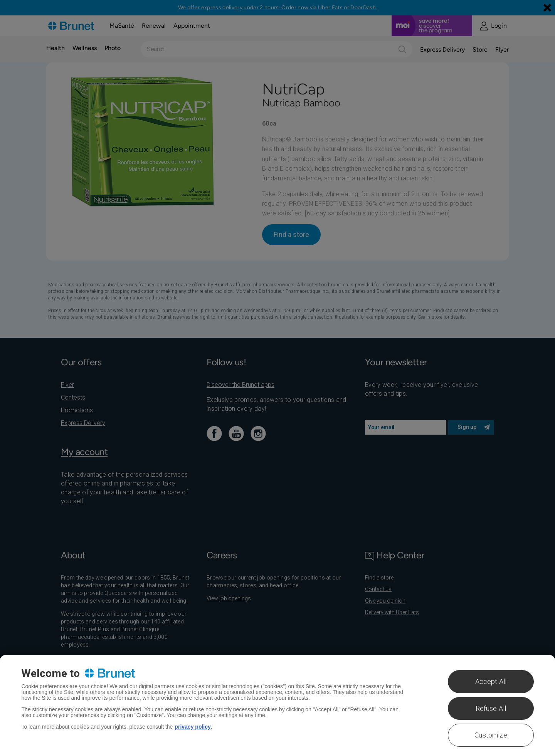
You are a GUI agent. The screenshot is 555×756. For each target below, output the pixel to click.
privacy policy (193, 727)
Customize (491, 735)
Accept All (491, 681)
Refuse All (491, 708)
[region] (277, 706)
